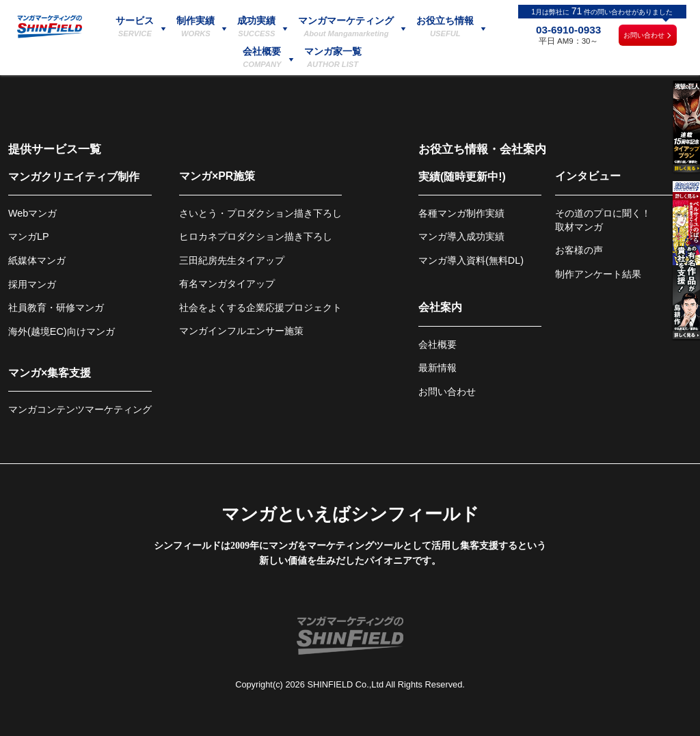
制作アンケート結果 (598, 274)
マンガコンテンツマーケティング (80, 409)
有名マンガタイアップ (227, 284)
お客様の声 (579, 250)
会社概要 (437, 344)
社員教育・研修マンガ (56, 308)
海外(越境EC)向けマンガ (62, 331)
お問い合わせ (644, 35)
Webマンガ (32, 213)
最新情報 (437, 368)
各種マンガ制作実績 (461, 213)
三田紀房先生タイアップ (232, 260)
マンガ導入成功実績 (461, 236)
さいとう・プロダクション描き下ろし (260, 213)
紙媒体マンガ (37, 260)
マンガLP (29, 236)
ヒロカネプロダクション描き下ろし (256, 236)
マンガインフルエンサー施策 (241, 331)
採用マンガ (32, 284)
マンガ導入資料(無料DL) (471, 260)
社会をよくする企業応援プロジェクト (260, 308)
